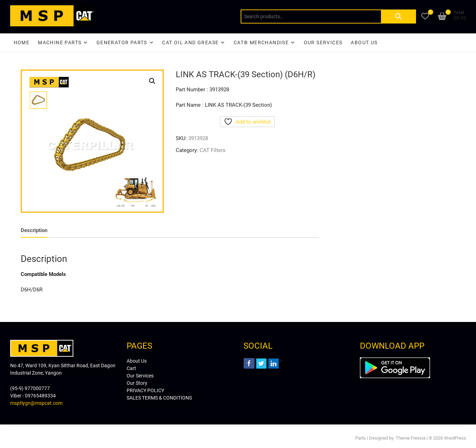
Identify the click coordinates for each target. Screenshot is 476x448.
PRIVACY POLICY (145, 390)
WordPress (455, 438)
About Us (364, 42)
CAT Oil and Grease (190, 42)
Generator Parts (122, 42)
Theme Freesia (411, 438)
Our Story (137, 383)
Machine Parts (60, 42)
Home (22, 42)
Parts (361, 438)
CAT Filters (213, 150)
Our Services (323, 42)
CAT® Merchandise (261, 42)
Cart (131, 368)
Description (34, 230)
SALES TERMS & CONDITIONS (159, 398)
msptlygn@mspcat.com (36, 403)
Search (398, 17)
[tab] (34, 230)
